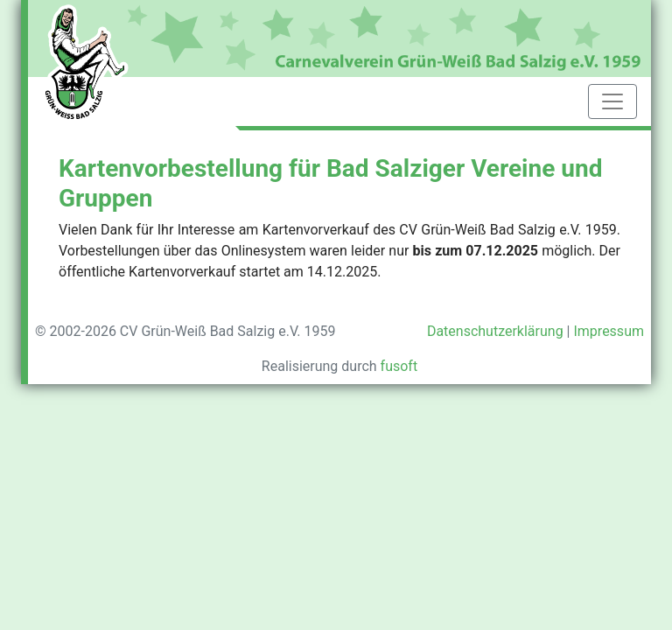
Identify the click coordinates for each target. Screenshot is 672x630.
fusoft (399, 366)
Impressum (609, 331)
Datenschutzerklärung (495, 331)
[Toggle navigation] (612, 101)
